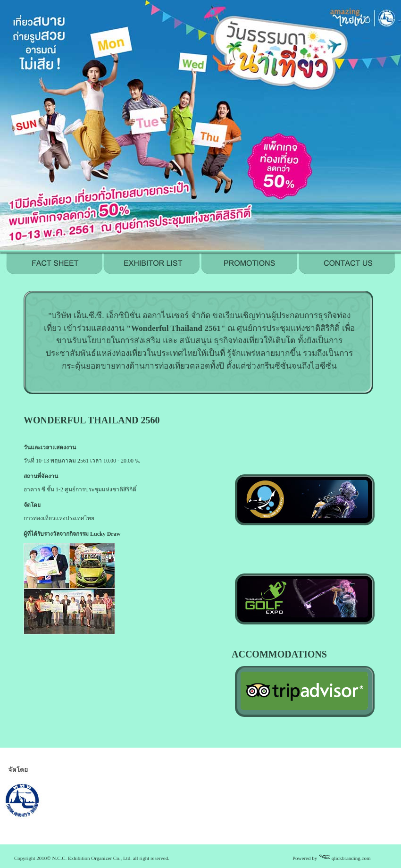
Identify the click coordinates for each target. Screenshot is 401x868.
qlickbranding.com (351, 858)
